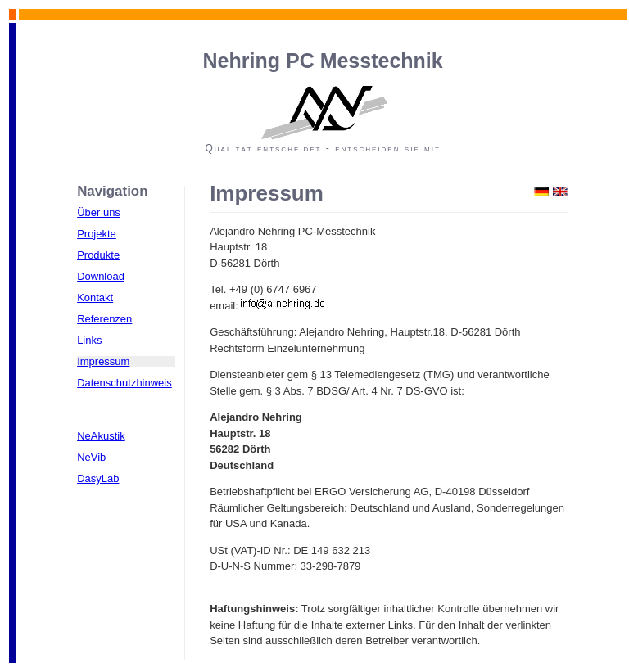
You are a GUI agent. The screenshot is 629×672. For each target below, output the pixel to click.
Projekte (97, 234)
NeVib (91, 457)
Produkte (98, 255)
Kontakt (95, 298)
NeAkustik (101, 436)
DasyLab (98, 478)
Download (101, 276)
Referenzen (104, 319)
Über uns (99, 212)
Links (89, 340)
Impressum (103, 361)
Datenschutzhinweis (124, 383)
